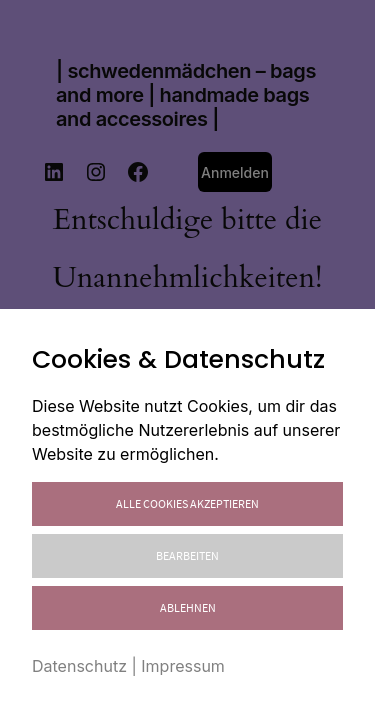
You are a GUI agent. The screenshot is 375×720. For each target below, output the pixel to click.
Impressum (183, 666)
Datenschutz (79, 666)
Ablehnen (188, 607)
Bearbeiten (187, 555)
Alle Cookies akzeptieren (187, 503)
